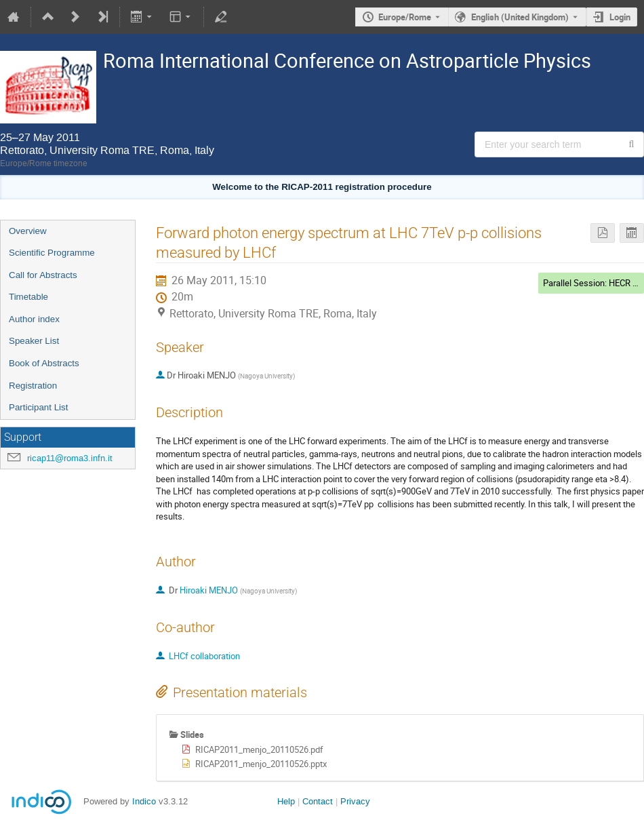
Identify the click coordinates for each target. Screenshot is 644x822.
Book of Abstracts (44, 363)
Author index (34, 319)
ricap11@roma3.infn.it (70, 458)
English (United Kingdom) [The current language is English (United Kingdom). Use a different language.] (520, 17)
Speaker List (34, 341)
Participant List (38, 407)
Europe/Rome (405, 17)
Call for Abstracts (43, 275)
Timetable (28, 297)
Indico (144, 801)
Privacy (355, 801)
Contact (318, 801)
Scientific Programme (52, 253)
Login (620, 17)
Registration (33, 386)
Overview (28, 231)
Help (286, 801)
